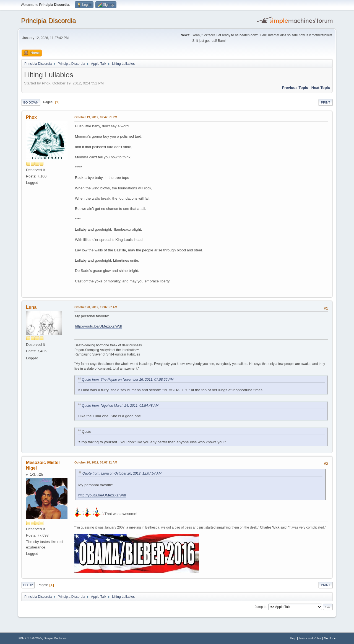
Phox (31, 117)
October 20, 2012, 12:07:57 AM (96, 307)
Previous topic (295, 88)
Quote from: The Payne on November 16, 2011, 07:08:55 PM (128, 380)
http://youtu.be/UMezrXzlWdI (98, 326)
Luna (31, 307)
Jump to (261, 607)
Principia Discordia (49, 21)
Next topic (321, 88)
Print (326, 102)
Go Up (28, 585)
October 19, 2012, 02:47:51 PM (96, 117)
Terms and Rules (310, 638)
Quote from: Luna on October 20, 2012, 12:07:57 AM (122, 473)
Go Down (31, 102)
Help (293, 638)
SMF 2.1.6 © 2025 (30, 638)
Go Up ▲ (330, 638)
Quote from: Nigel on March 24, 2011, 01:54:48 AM (120, 406)
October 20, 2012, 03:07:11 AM (96, 462)
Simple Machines (55, 638)
